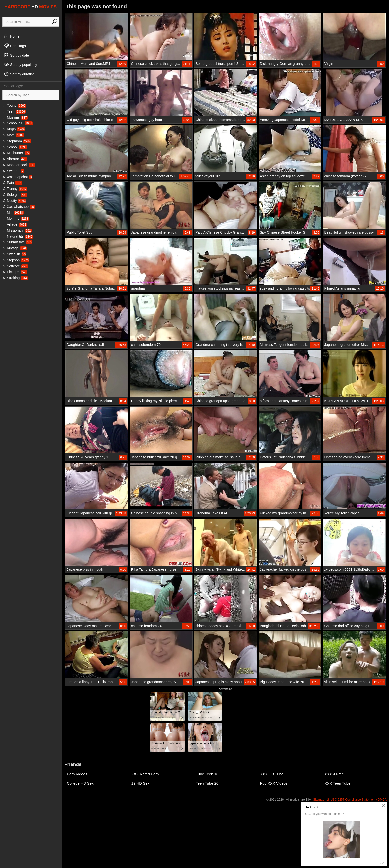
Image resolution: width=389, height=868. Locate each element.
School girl (18, 123)
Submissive (17, 242)
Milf (13, 212)
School (15, 147)
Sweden (13, 171)
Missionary (17, 230)
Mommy (16, 218)
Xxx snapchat (17, 177)
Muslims (15, 117)
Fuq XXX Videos (274, 783)
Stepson (16, 260)
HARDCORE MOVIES (31, 7)
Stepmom (17, 141)
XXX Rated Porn (145, 774)
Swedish (14, 254)
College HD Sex (80, 783)
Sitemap (319, 800)
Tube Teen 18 (207, 774)
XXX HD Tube (272, 774)
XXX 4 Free (334, 774)
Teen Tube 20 (207, 783)
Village (15, 224)
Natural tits (18, 236)
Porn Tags (15, 46)
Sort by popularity (20, 64)
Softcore (15, 266)
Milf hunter (16, 153)
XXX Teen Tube (337, 783)
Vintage (15, 248)
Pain (12, 183)
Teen (14, 111)
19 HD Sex (141, 783)
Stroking (15, 278)
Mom (13, 135)
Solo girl (15, 195)
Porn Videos (77, 774)
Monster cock (19, 165)
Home (12, 36)
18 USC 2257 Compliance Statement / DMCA (357, 800)
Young (14, 105)
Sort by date (16, 55)
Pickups (15, 272)
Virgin (14, 129)
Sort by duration (19, 74)
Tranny (15, 189)
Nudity (14, 201)
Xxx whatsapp (19, 207)
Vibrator (15, 159)
